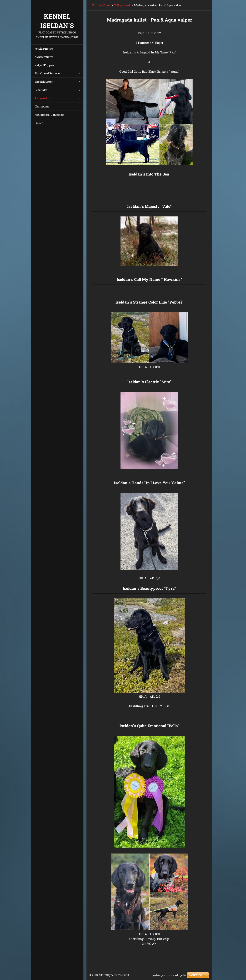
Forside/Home (44, 49)
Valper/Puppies (44, 65)
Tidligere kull (43, 98)
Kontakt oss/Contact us (49, 115)
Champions (42, 106)
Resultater (41, 90)
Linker (39, 123)
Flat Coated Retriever (48, 73)
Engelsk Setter (44, 82)
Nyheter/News (44, 57)
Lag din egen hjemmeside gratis (168, 975)
